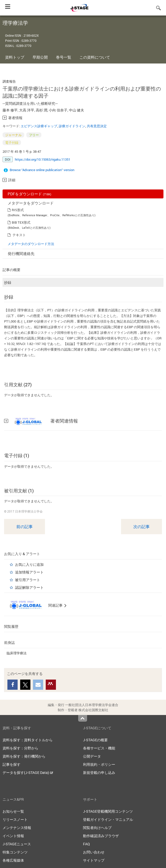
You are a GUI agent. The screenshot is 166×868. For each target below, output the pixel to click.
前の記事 (25, 527)
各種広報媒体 (13, 860)
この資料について (95, 57)
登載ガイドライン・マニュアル (108, 819)
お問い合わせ (94, 852)
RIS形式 (18, 210)
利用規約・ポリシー (99, 764)
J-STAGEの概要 (95, 740)
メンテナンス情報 (17, 828)
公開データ (92, 756)
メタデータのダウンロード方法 (31, 244)
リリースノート (15, 819)
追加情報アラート (29, 572)
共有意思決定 (97, 126)
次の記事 (141, 527)
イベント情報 (13, 836)
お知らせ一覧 (13, 811)
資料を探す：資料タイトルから (28, 740)
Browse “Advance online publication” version (42, 170)
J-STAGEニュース (17, 844)
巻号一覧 (64, 57)
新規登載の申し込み (99, 773)
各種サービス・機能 (99, 748)
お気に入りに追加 (29, 564)
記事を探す (11, 764)
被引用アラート (28, 580)
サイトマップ (94, 860)
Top (83, 718)
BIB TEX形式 (21, 222)
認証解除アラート (29, 587)
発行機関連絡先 (21, 253)
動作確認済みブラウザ (101, 836)
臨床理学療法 (17, 653)
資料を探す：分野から (20, 748)
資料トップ (15, 57)
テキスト (19, 235)
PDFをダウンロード (29, 194)
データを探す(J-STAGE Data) (28, 773)
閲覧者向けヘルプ (97, 828)
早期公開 (40, 57)
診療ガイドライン (72, 126)
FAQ (86, 844)
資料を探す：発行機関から (24, 756)
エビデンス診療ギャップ (39, 126)
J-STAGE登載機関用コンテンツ (108, 811)
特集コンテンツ (15, 852)
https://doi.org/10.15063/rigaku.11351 (43, 159)
